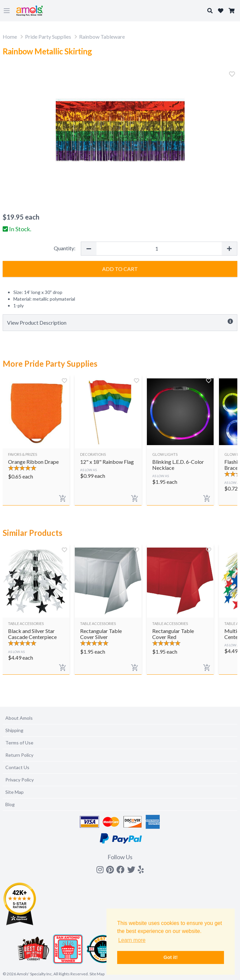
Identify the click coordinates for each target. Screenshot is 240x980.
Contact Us (17, 767)
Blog (10, 804)
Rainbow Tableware (102, 37)
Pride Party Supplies (48, 37)
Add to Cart (120, 269)
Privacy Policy (20, 780)
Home (10, 37)
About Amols (19, 718)
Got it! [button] (171, 957)
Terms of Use (19, 743)
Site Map (15, 792)
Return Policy (19, 755)
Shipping (14, 730)
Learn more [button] (132, 940)
